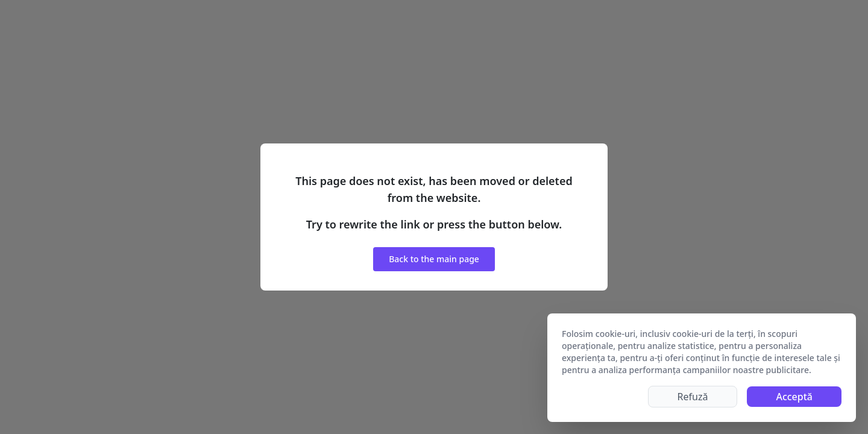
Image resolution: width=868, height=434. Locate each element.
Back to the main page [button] (434, 259)
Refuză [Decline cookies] (693, 397)
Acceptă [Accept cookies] (794, 397)
